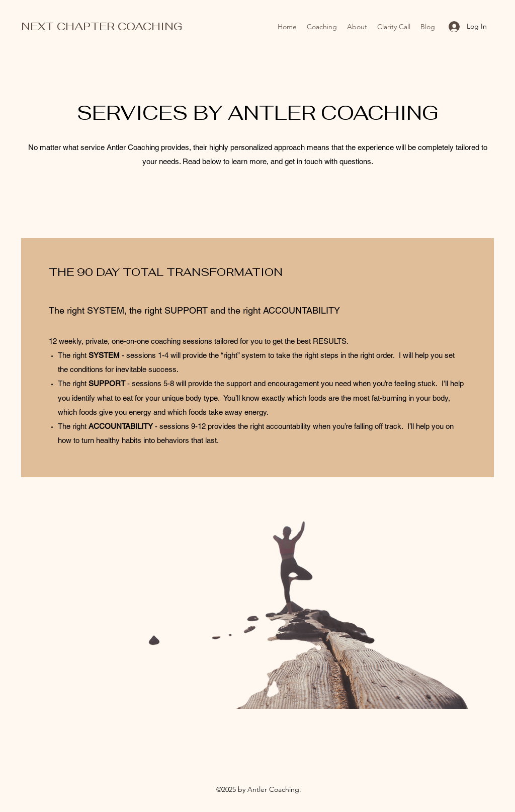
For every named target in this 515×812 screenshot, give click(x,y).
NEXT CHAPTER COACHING (102, 26)
